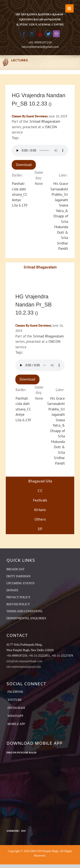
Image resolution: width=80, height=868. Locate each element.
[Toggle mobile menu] (69, 8)
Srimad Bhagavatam (45, 121)
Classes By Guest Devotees (30, 116)
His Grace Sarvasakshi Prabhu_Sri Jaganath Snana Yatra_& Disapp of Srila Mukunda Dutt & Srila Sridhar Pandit (59, 216)
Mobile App (16, 724)
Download (24, 165)
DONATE (12, 590)
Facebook (15, 692)
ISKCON (51, 127)
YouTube (15, 700)
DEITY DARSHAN (18, 576)
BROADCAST (15, 569)
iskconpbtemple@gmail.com (40, 47)
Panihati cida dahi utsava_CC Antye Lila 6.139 (20, 194)
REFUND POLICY (18, 604)
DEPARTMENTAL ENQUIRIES (26, 618)
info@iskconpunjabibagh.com (24, 661)
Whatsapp (15, 716)
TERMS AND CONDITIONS (24, 611)
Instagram (16, 708)
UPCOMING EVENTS (20, 583)
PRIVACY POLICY (18, 597)
